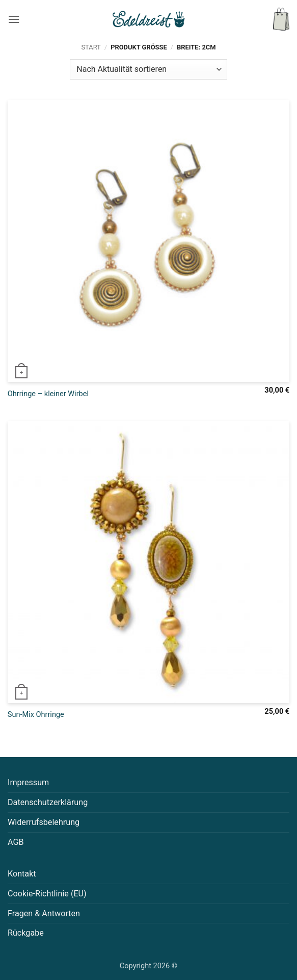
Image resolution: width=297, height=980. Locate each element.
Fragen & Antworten (44, 913)
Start (91, 47)
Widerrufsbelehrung (44, 822)
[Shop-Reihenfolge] (148, 69)
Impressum (28, 782)
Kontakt (22, 874)
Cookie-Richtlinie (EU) (47, 894)
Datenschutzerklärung (48, 802)
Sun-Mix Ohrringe (36, 715)
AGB (16, 842)
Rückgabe (26, 933)
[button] (14, 19)
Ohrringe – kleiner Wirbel (48, 394)
